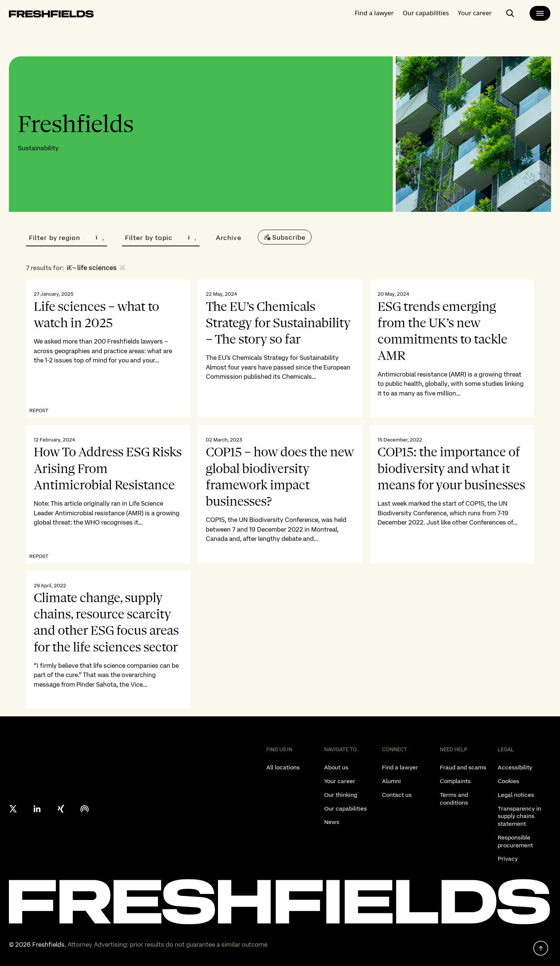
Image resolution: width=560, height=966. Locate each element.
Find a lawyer (374, 13)
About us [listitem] (336, 767)
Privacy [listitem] (508, 859)
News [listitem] (332, 822)
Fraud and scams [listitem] (463, 767)
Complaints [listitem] (455, 781)
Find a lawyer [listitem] (400, 767)
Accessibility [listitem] (515, 767)
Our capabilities (426, 13)
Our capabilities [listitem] (345, 809)
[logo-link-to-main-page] (51, 15)
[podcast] (85, 809)
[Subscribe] (285, 237)
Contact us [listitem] (397, 795)
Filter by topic (161, 238)
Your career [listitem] (340, 781)
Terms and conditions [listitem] (454, 799)
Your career (475, 13)
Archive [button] (229, 238)
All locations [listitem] (283, 767)
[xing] (61, 809)
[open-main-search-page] (510, 13)
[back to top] (541, 948)
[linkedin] (37, 809)
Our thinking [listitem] (341, 795)
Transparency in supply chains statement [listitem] (519, 816)
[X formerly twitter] (13, 809)
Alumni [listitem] (391, 781)
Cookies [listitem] (508, 781)
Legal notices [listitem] (516, 795)
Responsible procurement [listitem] (515, 841)
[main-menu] (540, 13)
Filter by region (67, 238)
